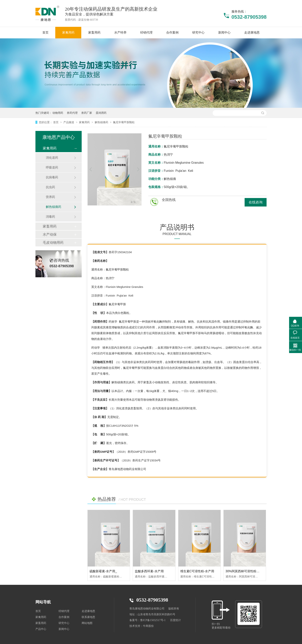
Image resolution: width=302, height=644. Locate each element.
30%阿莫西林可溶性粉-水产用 (246, 571)
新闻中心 (64, 629)
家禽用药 (85, 122)
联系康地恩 (88, 617)
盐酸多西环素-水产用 (149, 571)
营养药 (50, 197)
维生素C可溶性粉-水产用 (197, 571)
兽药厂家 (87, 113)
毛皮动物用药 (53, 243)
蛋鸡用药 (101, 113)
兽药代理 (72, 113)
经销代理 (64, 611)
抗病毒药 (52, 177)
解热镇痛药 (102, 122)
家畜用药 (50, 226)
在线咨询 (256, 202)
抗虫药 (50, 187)
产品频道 (69, 122)
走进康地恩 (88, 611)
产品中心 (41, 629)
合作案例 (64, 617)
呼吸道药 (52, 167)
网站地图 (87, 623)
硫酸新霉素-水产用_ (103, 571)
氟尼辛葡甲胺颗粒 (124, 122)
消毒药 (50, 217)
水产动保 (50, 234)
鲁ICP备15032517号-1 (153, 620)
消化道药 (52, 158)
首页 (56, 122)
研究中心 (64, 623)
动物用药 (58, 113)
